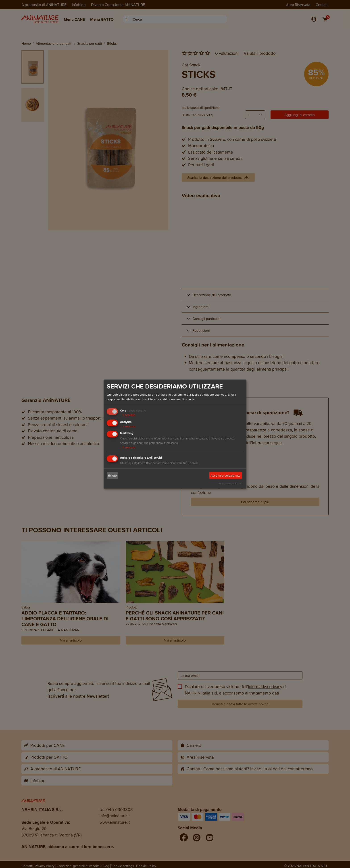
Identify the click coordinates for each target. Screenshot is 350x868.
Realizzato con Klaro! (230, 484)
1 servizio (128, 415)
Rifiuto (112, 476)
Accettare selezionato (225, 476)
